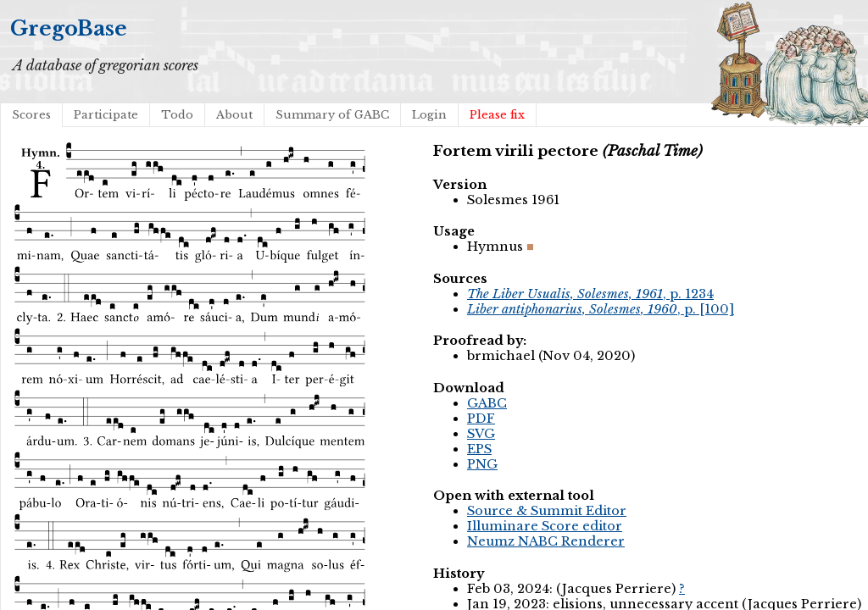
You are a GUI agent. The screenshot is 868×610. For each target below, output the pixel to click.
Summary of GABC (332, 115)
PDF (481, 419)
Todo (177, 115)
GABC (487, 403)
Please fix (497, 115)
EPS (479, 449)
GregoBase (69, 28)
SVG (481, 434)
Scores (31, 115)
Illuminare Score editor (545, 526)
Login (429, 115)
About (234, 115)
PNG (482, 464)
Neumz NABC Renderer (546, 541)
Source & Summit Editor (547, 511)
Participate (106, 115)
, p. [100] (601, 309)
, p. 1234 (590, 294)
